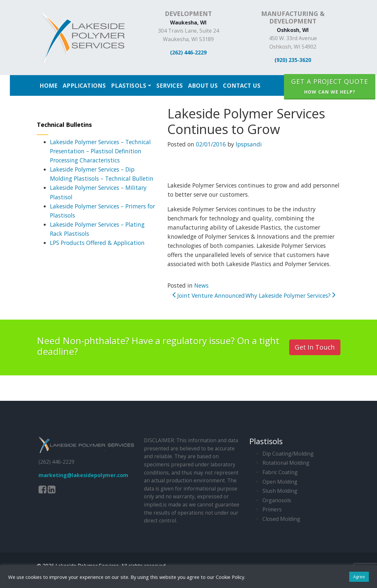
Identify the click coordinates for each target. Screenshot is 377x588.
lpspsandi (249, 144)
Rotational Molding (286, 463)
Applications (84, 85)
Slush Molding (280, 491)
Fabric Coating (280, 472)
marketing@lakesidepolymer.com (83, 475)
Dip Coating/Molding (288, 454)
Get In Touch (315, 347)
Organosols (277, 500)
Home (49, 85)
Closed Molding (281, 519)
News (201, 285)
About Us (203, 85)
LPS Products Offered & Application (97, 243)
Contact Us (242, 85)
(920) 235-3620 (293, 60)
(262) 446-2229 (188, 53)
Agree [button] (359, 577)
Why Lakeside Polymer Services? (291, 295)
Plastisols (129, 85)
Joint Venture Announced (209, 295)
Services (170, 85)
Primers (272, 509)
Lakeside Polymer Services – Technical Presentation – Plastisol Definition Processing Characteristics (100, 151)
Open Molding (280, 482)
